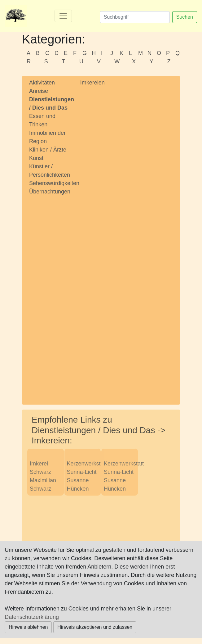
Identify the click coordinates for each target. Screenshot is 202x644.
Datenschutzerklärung (32, 617)
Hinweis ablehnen (28, 627)
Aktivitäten (42, 83)
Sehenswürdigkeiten (54, 183)
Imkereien (92, 83)
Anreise (39, 91)
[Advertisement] (50, 294)
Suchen (185, 17)
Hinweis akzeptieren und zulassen (95, 627)
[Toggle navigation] (63, 16)
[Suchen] (135, 17)
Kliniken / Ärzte (48, 150)
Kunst (36, 158)
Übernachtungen (50, 192)
